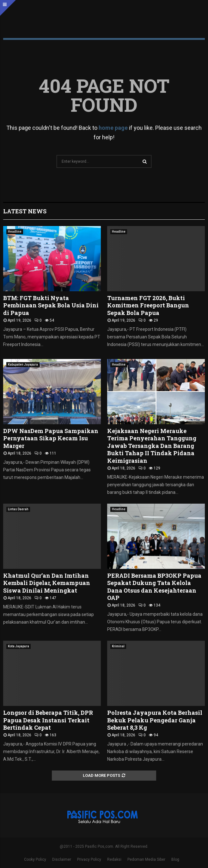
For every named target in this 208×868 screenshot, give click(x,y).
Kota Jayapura (18, 646)
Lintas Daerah (18, 509)
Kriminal (118, 646)
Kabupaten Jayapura (23, 365)
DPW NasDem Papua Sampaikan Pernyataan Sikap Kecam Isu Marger (51, 438)
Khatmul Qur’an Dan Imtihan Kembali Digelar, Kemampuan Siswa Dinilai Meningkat (47, 583)
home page (113, 128)
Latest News (25, 211)
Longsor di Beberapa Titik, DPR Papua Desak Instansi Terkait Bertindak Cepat (48, 720)
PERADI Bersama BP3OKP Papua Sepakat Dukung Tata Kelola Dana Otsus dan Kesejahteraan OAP (154, 587)
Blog (175, 859)
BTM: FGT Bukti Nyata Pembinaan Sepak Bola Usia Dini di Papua (51, 305)
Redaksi (114, 859)
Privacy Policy (89, 859)
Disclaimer (62, 859)
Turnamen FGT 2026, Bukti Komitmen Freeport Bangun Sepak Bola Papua (148, 305)
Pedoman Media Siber (146, 859)
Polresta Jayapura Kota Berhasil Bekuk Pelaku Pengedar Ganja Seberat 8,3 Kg (155, 720)
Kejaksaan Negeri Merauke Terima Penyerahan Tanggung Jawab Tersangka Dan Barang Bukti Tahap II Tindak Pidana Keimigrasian (152, 446)
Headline (15, 232)
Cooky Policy (35, 859)
